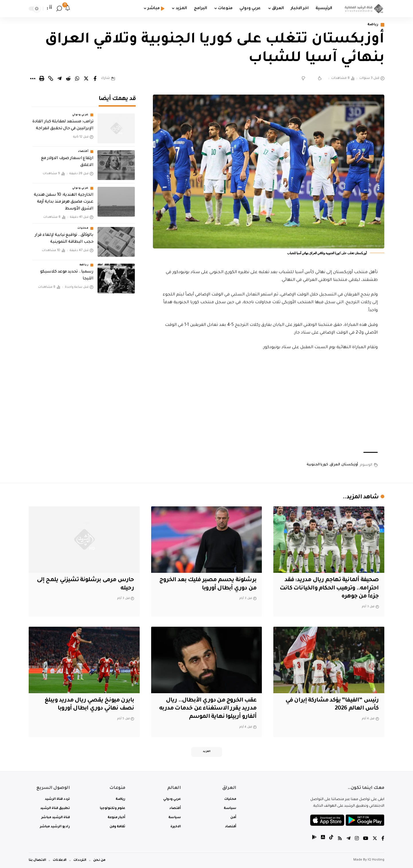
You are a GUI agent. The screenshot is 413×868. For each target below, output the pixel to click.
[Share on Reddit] (68, 79)
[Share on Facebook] (95, 79)
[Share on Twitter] (86, 79)
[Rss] (340, 839)
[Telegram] (348, 839)
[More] (33, 79)
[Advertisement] (269, 402)
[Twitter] (375, 839)
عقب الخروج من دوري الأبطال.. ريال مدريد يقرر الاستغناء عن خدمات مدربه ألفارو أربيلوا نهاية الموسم (208, 709)
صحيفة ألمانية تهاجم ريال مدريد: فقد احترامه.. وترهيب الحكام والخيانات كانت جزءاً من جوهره (329, 588)
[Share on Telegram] (59, 79)
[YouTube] (366, 839)
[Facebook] (383, 839)
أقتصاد (83, 150)
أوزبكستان (350, 465)
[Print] (42, 79)
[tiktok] (331, 839)
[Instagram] (357, 839)
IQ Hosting (376, 860)
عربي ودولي (80, 113)
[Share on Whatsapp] (77, 79)
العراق (335, 465)
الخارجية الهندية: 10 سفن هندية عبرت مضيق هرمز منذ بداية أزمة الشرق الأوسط (64, 201)
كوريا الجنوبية (317, 465)
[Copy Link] (50, 79)
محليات (83, 227)
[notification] (68, 9)
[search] (59, 9)
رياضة (373, 25)
